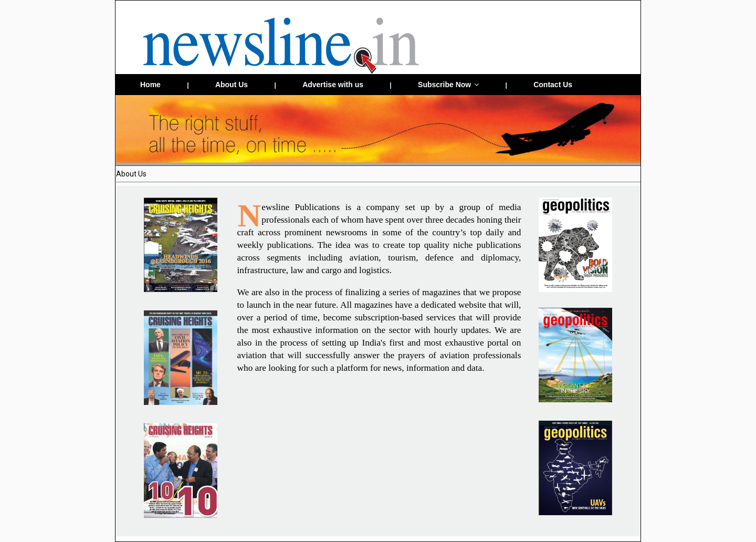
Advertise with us (333, 85)
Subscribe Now (448, 85)
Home (150, 85)
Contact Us (553, 85)
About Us (232, 85)
